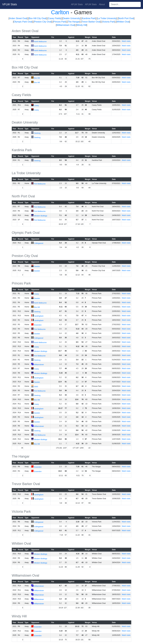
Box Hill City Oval (38, 18)
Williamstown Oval (66, 25)
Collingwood (39, 243)
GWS (36, 387)
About (102, 4)
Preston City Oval (43, 22)
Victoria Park (108, 22)
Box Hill (37, 78)
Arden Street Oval (18, 18)
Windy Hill (81, 25)
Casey (36, 106)
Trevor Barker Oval (91, 22)
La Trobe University (107, 18)
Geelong (37, 133)
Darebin (37, 266)
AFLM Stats (91, 4)
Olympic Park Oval (23, 22)
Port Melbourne (40, 184)
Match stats (126, 41)
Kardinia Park (89, 18)
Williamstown (39, 365)
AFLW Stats (77, 4)
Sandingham (39, 316)
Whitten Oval (123, 22)
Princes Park (60, 22)
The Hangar (74, 22)
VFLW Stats (10, 4)
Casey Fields (54, 18)
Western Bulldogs (41, 216)
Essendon (38, 325)
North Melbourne (40, 42)
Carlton (60, 12)
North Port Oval (126, 18)
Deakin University (71, 18)
